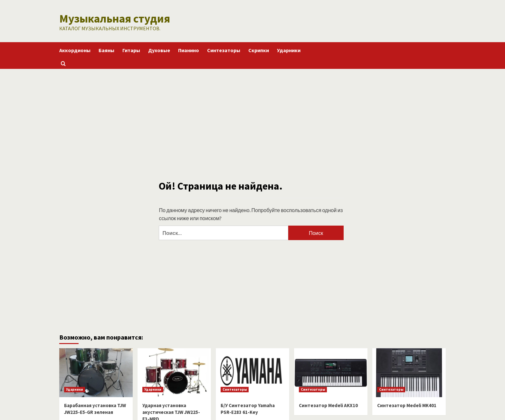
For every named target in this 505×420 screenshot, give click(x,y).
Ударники (289, 49)
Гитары (131, 49)
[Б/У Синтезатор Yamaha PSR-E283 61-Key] (252, 372)
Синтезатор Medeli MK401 (407, 404)
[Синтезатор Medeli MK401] (409, 372)
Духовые (159, 49)
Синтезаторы (224, 49)
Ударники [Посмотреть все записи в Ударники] (75, 388)
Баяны (106, 49)
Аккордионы (75, 49)
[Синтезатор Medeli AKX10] (331, 372)
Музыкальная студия (110, 18)
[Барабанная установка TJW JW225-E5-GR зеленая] (96, 372)
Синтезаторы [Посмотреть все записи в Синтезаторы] (235, 388)
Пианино (189, 49)
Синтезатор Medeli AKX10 (328, 404)
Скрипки (259, 49)
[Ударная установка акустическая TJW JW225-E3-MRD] (174, 372)
